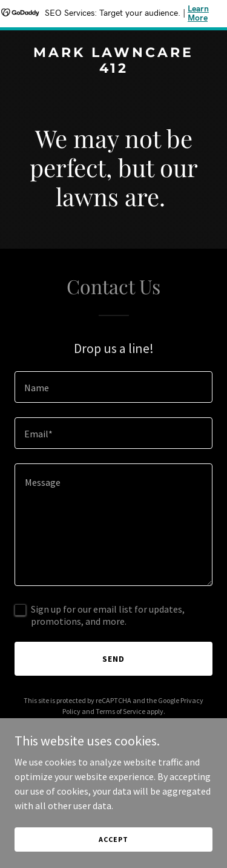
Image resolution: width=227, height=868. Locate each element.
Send (113, 659)
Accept (113, 839)
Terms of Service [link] (120, 711)
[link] (113, 69)
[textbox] (113, 387)
